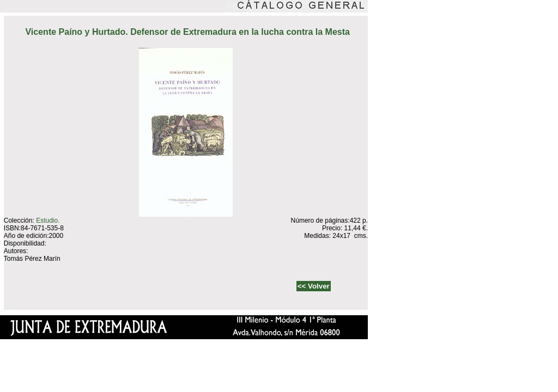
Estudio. (48, 220)
